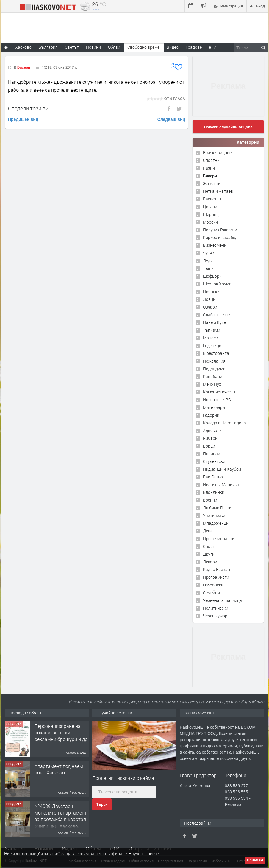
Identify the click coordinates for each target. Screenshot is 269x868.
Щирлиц (211, 214)
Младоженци (216, 523)
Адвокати (212, 430)
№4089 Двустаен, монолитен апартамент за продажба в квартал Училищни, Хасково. (61, 816)
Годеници (212, 346)
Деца (208, 531)
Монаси (211, 338)
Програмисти (216, 577)
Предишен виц (23, 119)
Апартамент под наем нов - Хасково (59, 769)
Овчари (210, 307)
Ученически (214, 515)
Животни (212, 183)
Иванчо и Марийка (221, 484)
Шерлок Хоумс (217, 284)
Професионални (219, 539)
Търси (102, 804)
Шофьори (212, 276)
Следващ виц (171, 119)
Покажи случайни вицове (228, 127)
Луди (208, 261)
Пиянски (211, 291)
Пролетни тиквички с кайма (123, 778)
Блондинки (214, 492)
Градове (194, 47)
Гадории (211, 415)
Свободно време (143, 47)
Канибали (213, 376)
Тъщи (208, 268)
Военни (210, 500)
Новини (93, 47)
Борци (209, 446)
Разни (209, 168)
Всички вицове (217, 152)
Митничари (214, 407)
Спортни (211, 160)
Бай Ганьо (213, 477)
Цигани (210, 207)
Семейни (211, 593)
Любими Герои (217, 508)
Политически (216, 608)
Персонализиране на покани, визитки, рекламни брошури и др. (62, 733)
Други (209, 554)
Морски (210, 222)
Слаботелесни (217, 315)
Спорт (209, 546)
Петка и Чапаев (218, 191)
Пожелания (214, 361)
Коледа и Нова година (225, 423)
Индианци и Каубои (222, 469)
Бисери (24, 67)
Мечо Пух (212, 384)
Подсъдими (214, 369)
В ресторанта (216, 353)
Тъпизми (212, 330)
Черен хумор (215, 616)
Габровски (213, 585)
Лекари (210, 562)
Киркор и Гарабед (220, 237)
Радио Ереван (216, 569)
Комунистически (219, 392)
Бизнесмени (215, 245)
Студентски (214, 461)
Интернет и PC (217, 400)
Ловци (209, 299)
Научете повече (144, 854)
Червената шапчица (222, 600)
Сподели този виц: (30, 108)
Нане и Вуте (214, 322)
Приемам (255, 860)
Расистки (212, 199)
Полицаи (212, 454)
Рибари (210, 438)
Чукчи (209, 253)
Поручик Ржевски (220, 230)
